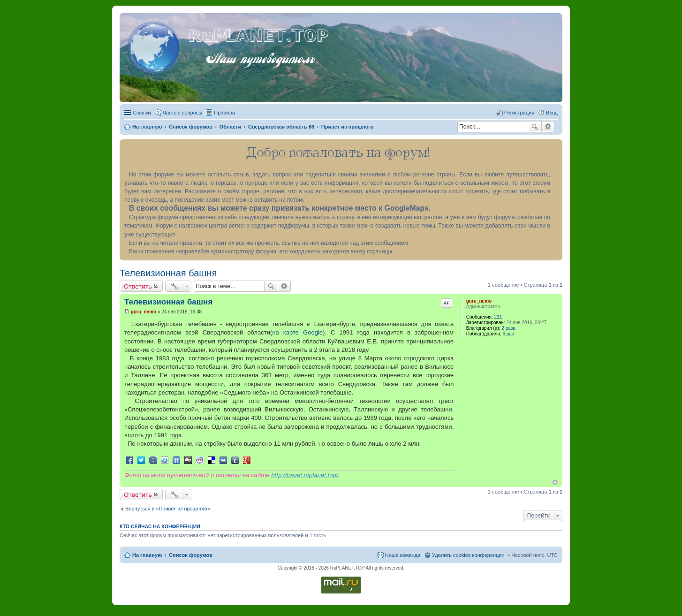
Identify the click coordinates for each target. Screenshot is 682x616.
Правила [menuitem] (224, 113)
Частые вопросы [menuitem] (183, 113)
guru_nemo (479, 301)
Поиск (535, 127)
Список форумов (191, 555)
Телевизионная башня (168, 273)
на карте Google (297, 332)
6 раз (508, 334)
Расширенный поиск (548, 127)
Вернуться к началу (555, 482)
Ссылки (142, 113)
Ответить (138, 286)
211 (498, 317)
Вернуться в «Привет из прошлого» (168, 509)
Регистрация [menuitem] (519, 113)
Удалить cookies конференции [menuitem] (468, 555)
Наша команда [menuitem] (403, 555)
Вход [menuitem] (552, 113)
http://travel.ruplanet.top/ (304, 475)
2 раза (508, 328)
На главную (147, 555)
